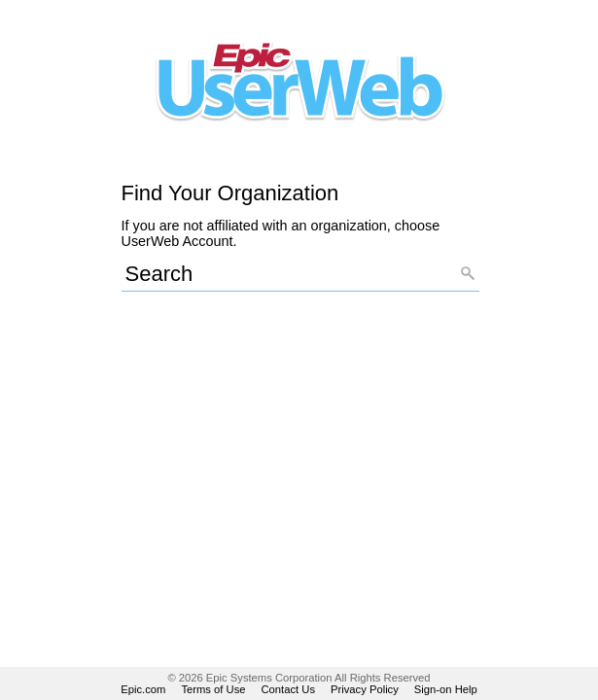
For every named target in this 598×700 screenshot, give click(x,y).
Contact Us (289, 689)
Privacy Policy (365, 689)
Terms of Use (213, 689)
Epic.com (143, 689)
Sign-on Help (446, 689)
